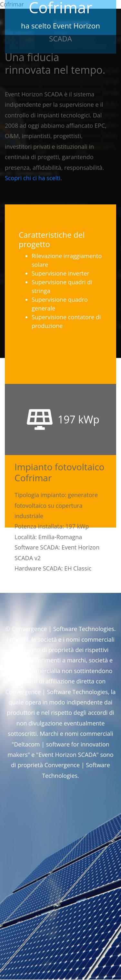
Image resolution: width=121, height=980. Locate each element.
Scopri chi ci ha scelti (33, 178)
